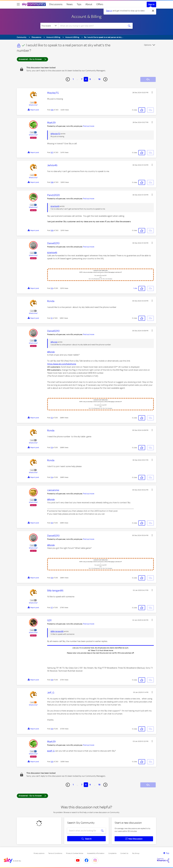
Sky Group (136, 853)
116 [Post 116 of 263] (52, 578)
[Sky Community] (34, 4)
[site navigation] (18, 4)
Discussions (56, 4)
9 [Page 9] (90, 79)
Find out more (89, 126)
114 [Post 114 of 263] (52, 477)
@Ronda (54, 342)
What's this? (33, 105)
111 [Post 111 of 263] (52, 318)
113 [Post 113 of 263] (52, 447)
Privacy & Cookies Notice (75, 853)
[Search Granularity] (49, 26)
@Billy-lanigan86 (57, 631)
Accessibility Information (96, 853)
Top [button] (167, 853)
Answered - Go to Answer (32, 59)
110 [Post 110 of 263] (52, 288)
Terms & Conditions (55, 853)
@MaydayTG (55, 134)
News (70, 4)
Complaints (112, 853)
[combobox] (92, 26)
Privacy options (39, 853)
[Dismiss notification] (153, 11)
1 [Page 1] (73, 79)
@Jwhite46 (55, 206)
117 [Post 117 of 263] (52, 608)
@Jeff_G (51, 751)
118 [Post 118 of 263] (52, 680)
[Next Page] (105, 79)
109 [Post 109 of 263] (52, 230)
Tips (79, 4)
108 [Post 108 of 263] (52, 182)
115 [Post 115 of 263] (52, 523)
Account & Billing (86, 17)
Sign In (151, 4)
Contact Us (124, 853)
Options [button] (148, 45)
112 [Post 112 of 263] (52, 418)
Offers (100, 4)
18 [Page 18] (99, 79)
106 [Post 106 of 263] (52, 110)
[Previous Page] (68, 79)
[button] (152, 92)
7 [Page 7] (82, 79)
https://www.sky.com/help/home (62, 364)
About (89, 4)
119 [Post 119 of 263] (52, 729)
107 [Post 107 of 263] (52, 152)
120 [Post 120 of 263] (52, 762)
